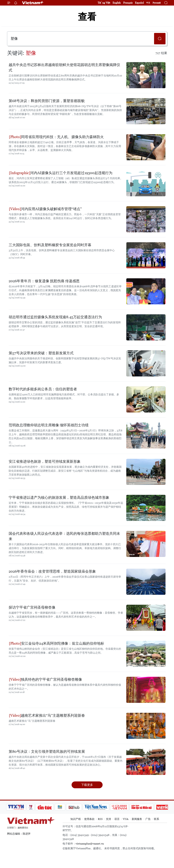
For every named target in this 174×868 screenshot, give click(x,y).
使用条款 (89, 819)
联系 (157, 819)
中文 (148, 3)
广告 (148, 819)
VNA (126, 819)
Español (139, 3)
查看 (87, 17)
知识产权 (76, 819)
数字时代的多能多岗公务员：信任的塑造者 (43, 389)
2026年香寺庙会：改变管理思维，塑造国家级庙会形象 (52, 571)
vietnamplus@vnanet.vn (90, 844)
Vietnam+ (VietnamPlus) (33, 3)
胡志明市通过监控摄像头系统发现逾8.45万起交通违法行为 (55, 317)
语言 (117, 819)
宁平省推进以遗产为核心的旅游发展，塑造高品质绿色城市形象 (59, 498)
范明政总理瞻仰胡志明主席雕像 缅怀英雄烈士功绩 (49, 425)
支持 (108, 819)
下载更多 (87, 785)
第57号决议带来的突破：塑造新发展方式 (41, 353)
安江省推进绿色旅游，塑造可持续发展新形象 (45, 461)
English (117, 3)
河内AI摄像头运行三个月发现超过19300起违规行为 (61, 173)
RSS (100, 819)
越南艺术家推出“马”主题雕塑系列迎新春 (47, 715)
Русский (157, 3)
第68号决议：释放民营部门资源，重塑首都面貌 (47, 101)
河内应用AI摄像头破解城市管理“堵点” (45, 209)
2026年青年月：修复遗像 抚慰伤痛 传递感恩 (44, 281)
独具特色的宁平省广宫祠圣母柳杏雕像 (46, 679)
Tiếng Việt (104, 3)
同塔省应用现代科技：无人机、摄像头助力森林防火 (56, 137)
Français (128, 3)
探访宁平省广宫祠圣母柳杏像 (32, 607)
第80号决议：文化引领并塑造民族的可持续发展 (47, 752)
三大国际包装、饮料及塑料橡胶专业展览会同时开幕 (50, 245)
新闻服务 (137, 819)
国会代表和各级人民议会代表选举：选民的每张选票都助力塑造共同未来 (64, 536)
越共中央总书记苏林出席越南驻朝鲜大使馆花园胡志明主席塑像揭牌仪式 (64, 67)
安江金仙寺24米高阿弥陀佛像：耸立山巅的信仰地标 (57, 643)
